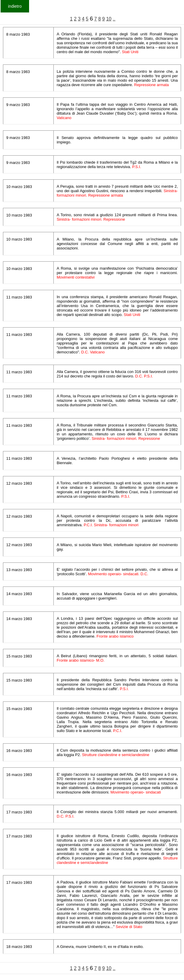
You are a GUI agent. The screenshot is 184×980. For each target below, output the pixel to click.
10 (109, 19)
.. (114, 19)
